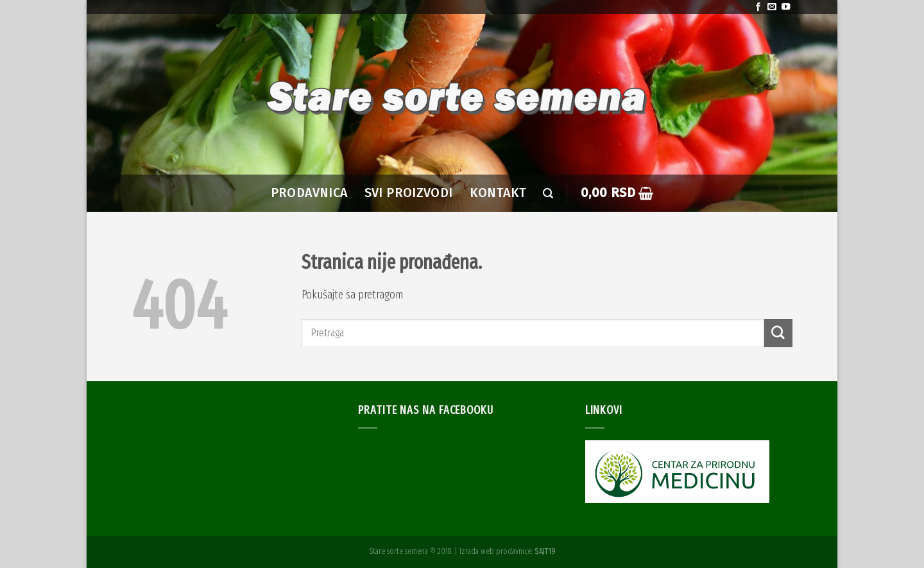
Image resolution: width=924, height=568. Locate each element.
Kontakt (498, 193)
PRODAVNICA (309, 193)
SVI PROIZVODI (409, 193)
